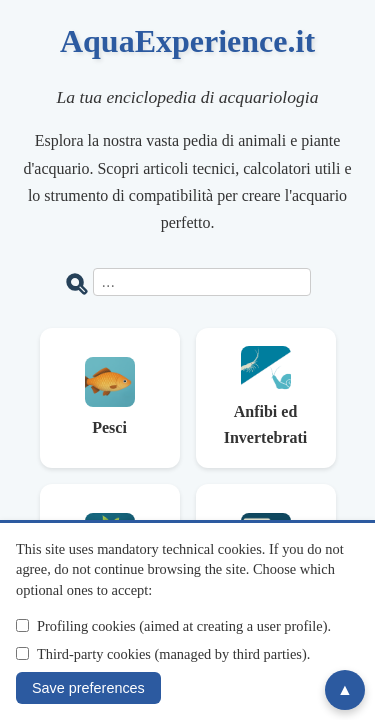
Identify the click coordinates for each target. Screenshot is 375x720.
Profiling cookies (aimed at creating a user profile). (184, 626)
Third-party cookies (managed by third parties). (173, 654)
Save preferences (88, 688)
